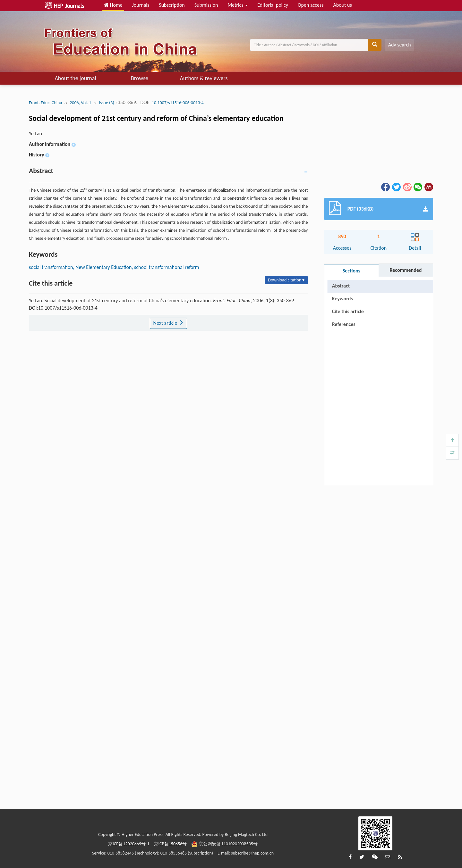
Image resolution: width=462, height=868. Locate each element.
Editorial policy (273, 5)
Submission (206, 5)
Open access (311, 5)
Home (113, 5)
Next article (168, 323)
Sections (351, 271)
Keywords (342, 299)
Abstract (341, 286)
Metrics (238, 5)
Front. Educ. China (45, 103)
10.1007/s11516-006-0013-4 (178, 103)
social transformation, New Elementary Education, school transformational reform (114, 267)
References (344, 324)
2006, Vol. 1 (80, 103)
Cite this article (348, 311)
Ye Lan (35, 134)
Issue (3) (107, 103)
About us (343, 5)
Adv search (400, 45)
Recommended (406, 270)
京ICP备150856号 (171, 844)
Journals (141, 5)
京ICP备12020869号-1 (129, 844)
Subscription (172, 5)
